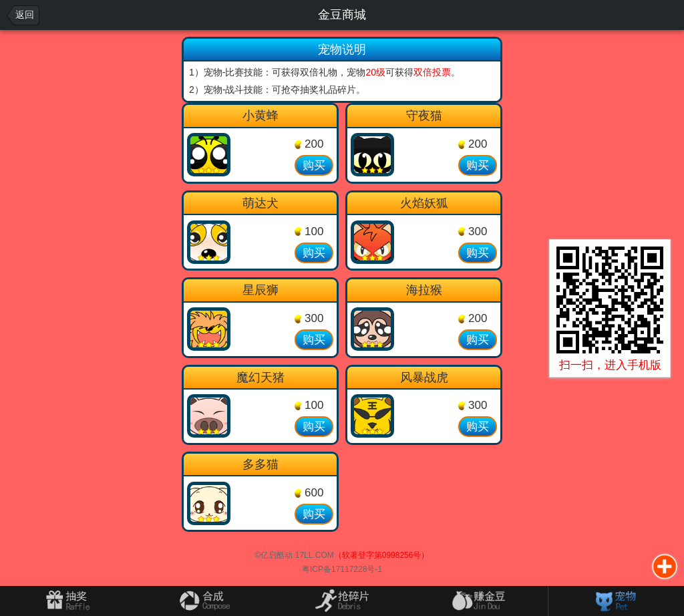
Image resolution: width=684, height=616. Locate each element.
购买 (314, 165)
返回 (25, 15)
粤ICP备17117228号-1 (342, 569)
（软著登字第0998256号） (382, 555)
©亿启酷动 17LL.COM (295, 555)
